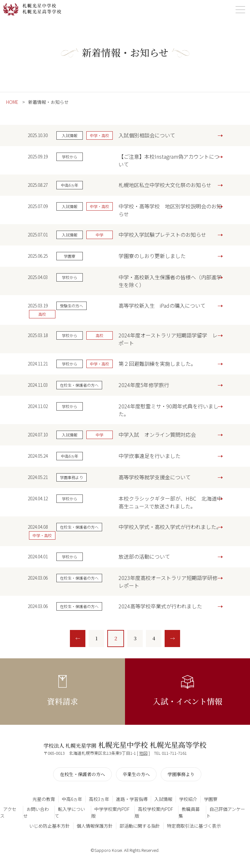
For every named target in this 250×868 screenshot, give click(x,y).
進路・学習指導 (132, 799)
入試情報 (163, 799)
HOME (12, 102)
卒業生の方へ (136, 774)
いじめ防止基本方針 (50, 826)
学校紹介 (188, 799)
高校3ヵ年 (99, 799)
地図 (143, 753)
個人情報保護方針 (95, 826)
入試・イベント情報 (187, 701)
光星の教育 (44, 799)
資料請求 (63, 701)
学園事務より (181, 774)
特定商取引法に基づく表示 (194, 826)
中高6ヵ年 (72, 799)
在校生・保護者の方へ (82, 774)
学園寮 (211, 799)
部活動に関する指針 (140, 826)
